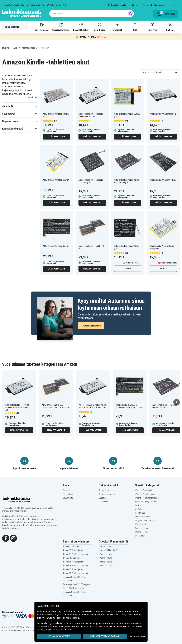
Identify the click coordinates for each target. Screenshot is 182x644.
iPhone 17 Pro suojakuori (73, 550)
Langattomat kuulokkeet (145, 520)
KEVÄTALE (170, 27)
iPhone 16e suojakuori (72, 558)
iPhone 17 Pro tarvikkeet (145, 494)
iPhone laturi (140, 524)
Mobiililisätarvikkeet (61, 27)
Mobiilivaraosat (41, 27)
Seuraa (128, 269)
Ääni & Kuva (99, 27)
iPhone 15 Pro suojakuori (73, 569)
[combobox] (92, 14)
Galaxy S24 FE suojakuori (73, 588)
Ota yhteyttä (68, 498)
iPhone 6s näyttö (106, 566)
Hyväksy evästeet (59, 636)
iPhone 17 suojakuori (72, 546)
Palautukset (68, 494)
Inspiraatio (104, 502)
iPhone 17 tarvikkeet (144, 490)
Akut (135, 27)
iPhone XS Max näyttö (108, 550)
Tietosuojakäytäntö (107, 494)
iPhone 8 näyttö (106, 562)
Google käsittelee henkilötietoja (64, 618)
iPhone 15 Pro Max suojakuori (75, 573)
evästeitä (106, 611)
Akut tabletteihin (29, 48)
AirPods (139, 509)
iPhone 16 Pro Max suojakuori (75, 566)
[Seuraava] (177, 402)
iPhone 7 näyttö (106, 558)
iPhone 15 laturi (142, 532)
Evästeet (103, 498)
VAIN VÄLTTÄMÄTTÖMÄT (105, 636)
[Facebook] (6, 538)
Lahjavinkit (152, 27)
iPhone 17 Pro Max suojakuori (75, 554)
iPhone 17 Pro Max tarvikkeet (147, 498)
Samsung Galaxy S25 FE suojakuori (77, 584)
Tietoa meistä (105, 490)
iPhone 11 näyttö (106, 546)
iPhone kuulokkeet (143, 517)
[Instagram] (13, 538)
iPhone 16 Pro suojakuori (73, 562)
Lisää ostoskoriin (57, 137)
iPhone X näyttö (106, 554)
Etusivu (6, 48)
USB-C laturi (140, 536)
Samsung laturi (141, 528)
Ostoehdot (67, 490)
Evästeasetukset (137, 636)
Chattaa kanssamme (91, 326)
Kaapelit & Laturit (81, 27)
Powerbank (117, 27)
